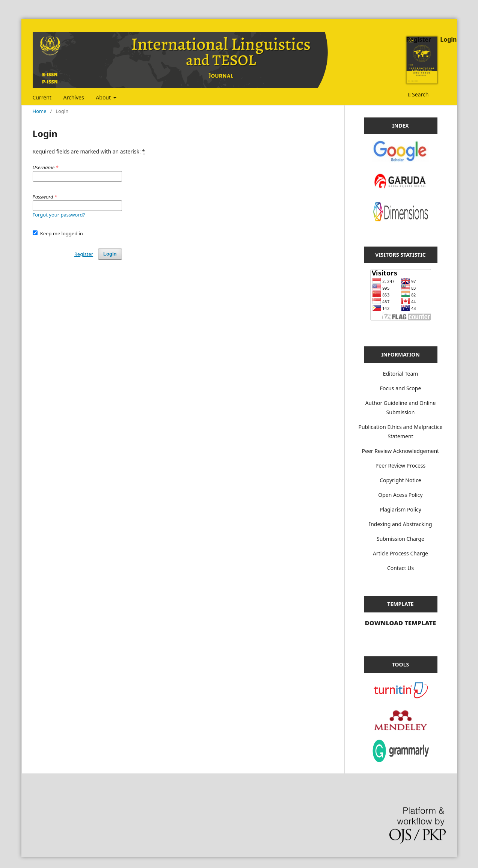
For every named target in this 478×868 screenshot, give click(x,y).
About (104, 97)
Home (40, 111)
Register (418, 39)
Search (418, 94)
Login (448, 39)
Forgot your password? (59, 215)
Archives (74, 97)
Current (42, 97)
